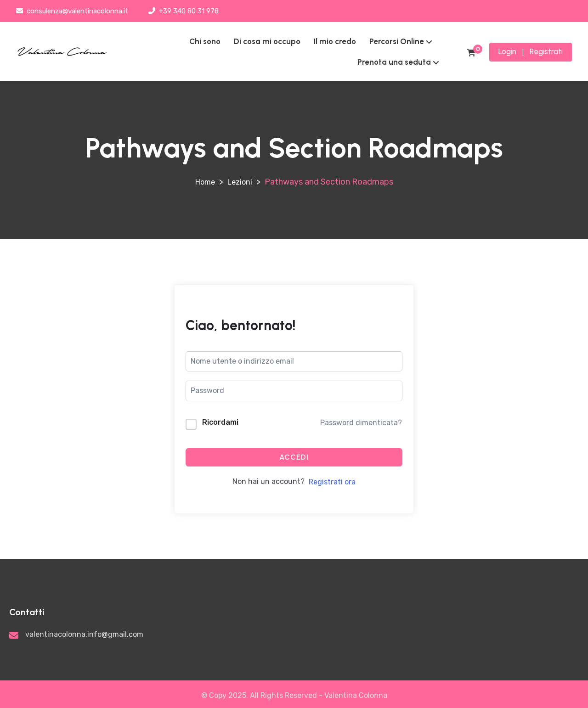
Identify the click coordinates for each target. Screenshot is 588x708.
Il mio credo (335, 41)
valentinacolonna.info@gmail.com (84, 634)
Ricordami (220, 422)
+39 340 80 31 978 (184, 11)
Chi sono (205, 41)
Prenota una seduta (394, 62)
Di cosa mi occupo (267, 41)
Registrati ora (332, 482)
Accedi (294, 457)
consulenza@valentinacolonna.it (72, 11)
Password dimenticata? (361, 423)
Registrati (546, 51)
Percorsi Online (397, 41)
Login (507, 51)
